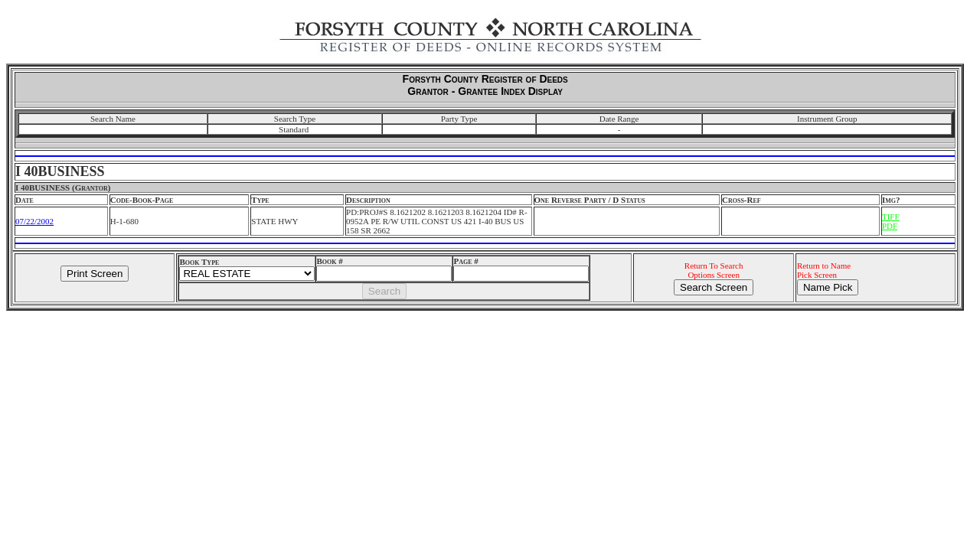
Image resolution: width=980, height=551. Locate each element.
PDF (890, 226)
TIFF (891, 217)
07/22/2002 (34, 221)
